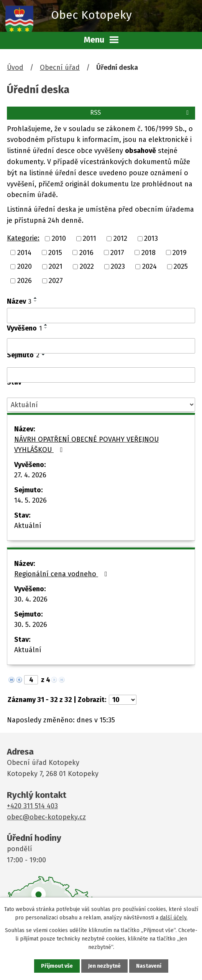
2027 (56, 281)
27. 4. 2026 (30, 475)
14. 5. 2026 (30, 500)
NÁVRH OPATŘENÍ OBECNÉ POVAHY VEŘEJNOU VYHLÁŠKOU (86, 445)
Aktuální (28, 526)
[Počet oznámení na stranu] (123, 700)
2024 (149, 266)
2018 (149, 252)
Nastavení (149, 966)
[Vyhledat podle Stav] (101, 405)
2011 (90, 238)
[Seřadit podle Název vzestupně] (36, 298)
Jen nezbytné (104, 966)
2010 (59, 238)
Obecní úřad (60, 67)
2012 (120, 238)
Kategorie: (23, 238)
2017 (117, 252)
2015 (55, 252)
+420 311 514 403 (32, 806)
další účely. (174, 918)
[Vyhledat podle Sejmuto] (101, 375)
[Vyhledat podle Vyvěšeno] (101, 346)
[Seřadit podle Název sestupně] (36, 301)
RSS (141, 113)
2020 (25, 266)
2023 (118, 266)
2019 (180, 252)
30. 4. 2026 (31, 599)
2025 (181, 266)
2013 (151, 238)
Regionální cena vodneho (62, 574)
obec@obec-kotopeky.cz (46, 817)
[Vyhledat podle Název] (101, 316)
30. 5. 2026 (31, 625)
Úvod (15, 67)
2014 (24, 252)
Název (19, 301)
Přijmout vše (57, 966)
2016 (86, 252)
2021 (56, 266)
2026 (25, 281)
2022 (87, 266)
